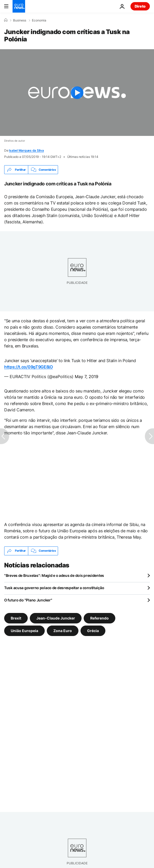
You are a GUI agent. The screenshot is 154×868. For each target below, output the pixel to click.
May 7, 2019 (87, 377)
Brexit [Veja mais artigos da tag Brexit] (16, 618)
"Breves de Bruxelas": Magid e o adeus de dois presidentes (54, 575)
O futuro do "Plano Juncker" (28, 600)
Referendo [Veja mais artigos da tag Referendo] (99, 618)
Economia (39, 20)
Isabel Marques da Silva (26, 150)
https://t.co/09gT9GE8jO (28, 367)
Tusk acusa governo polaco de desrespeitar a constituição (54, 588)
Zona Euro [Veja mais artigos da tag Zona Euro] (63, 630)
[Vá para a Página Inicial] (19, 6)
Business (20, 20)
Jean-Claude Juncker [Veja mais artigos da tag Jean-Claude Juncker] (56, 618)
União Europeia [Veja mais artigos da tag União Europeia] (24, 630)
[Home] (6, 20)
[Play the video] (77, 93)
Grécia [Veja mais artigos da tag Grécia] (93, 630)
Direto (140, 6)
